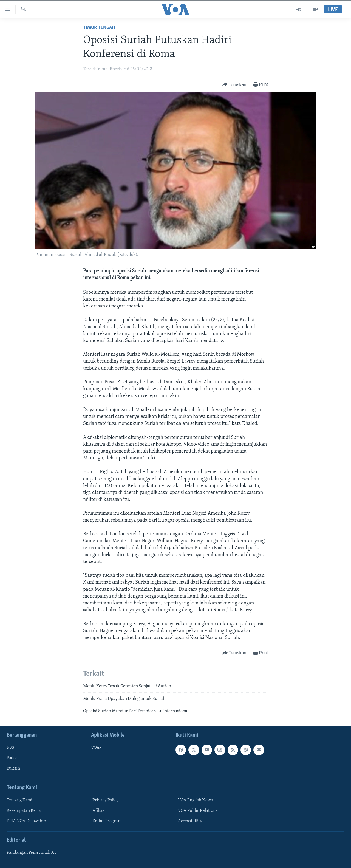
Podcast (14, 758)
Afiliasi (99, 811)
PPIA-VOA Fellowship (26, 821)
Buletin (13, 769)
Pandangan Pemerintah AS (32, 853)
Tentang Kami (19, 800)
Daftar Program (107, 821)
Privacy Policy (105, 800)
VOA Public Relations (198, 811)
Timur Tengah (99, 28)
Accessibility (190, 821)
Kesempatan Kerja (24, 811)
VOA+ (96, 748)
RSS (10, 748)
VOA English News (195, 800)
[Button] (234, 85)
